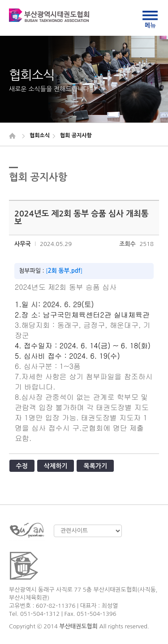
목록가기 (95, 466)
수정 (22, 466)
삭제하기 (56, 466)
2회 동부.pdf (64, 271)
